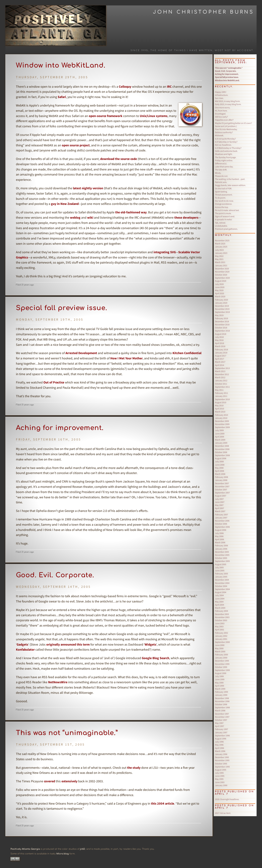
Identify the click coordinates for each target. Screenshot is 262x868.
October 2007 (221, 490)
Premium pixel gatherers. (226, 229)
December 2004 (222, 580)
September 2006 (222, 527)
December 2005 (222, 552)
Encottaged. (221, 114)
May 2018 (219, 340)
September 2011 (222, 387)
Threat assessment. (224, 195)
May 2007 (219, 505)
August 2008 (221, 458)
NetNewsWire (58, 682)
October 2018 (221, 328)
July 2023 (219, 250)
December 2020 (222, 269)
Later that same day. (224, 167)
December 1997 (222, 714)
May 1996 (219, 745)
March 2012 (220, 377)
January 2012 (221, 380)
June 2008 (220, 465)
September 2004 (222, 589)
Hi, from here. (221, 111)
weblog (75, 217)
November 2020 (222, 272)
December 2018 (222, 321)
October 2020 (221, 275)
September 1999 (222, 670)
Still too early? (221, 117)
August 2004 (221, 592)
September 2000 (222, 642)
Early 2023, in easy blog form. (228, 104)
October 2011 (221, 384)
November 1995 (222, 760)
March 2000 (220, 651)
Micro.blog (63, 854)
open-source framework (106, 116)
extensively (69, 781)
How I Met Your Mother (126, 358)
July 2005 (219, 567)
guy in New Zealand (65, 204)
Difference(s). (221, 163)
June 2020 (220, 287)
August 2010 (221, 402)
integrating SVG (165, 252)
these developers (186, 217)
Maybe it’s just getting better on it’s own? (233, 123)
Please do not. (221, 176)
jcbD (83, 849)
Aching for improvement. (60, 428)
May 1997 (219, 723)
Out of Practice (54, 382)
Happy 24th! (221, 92)
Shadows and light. (224, 154)
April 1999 (220, 686)
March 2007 (220, 511)
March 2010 (220, 412)
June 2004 (220, 599)
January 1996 (221, 754)
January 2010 (221, 418)
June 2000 (220, 645)
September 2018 (222, 331)
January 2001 (221, 639)
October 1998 (221, 704)
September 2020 (222, 278)
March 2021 (220, 262)
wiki (90, 217)
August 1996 (221, 739)
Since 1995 (139, 50)
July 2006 (219, 533)
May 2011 (219, 390)
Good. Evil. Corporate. (55, 575)
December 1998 (222, 698)
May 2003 (219, 626)
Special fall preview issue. (62, 308)
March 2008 (220, 474)
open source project (76, 145)
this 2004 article (163, 803)
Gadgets (22, 644)
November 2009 (222, 424)
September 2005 (222, 561)
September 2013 (222, 368)
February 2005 (221, 574)
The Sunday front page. (226, 157)
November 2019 (222, 309)
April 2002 (220, 630)
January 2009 (221, 443)
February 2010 (221, 415)
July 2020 (219, 284)
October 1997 (221, 720)
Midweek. (219, 135)
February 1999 (221, 692)
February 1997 (221, 729)
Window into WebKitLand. (61, 65)
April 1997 (220, 726)
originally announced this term (68, 644)
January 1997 (221, 732)
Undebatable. (221, 226)
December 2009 (222, 421)
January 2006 (221, 549)
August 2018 (221, 334)
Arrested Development (81, 353)
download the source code (119, 159)
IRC (169, 86)
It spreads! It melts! (223, 219)
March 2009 (220, 440)
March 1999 (220, 689)
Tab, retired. (220, 223)
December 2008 (222, 446)
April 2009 (220, 437)
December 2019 (222, 306)
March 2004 (220, 608)
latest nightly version (88, 188)
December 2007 (222, 483)
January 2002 (221, 636)
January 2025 (221, 247)
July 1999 (219, 676)
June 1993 (220, 782)
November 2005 (222, 555)
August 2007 (221, 496)
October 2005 (221, 558)
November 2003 (222, 617)
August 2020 (221, 281)
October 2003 (221, 620)
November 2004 (222, 583)
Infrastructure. (222, 95)
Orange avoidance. (224, 204)
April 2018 (220, 343)
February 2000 (221, 655)
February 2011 (221, 393)
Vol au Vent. (223, 813)
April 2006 (220, 539)
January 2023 (221, 253)
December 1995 (222, 757)
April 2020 (220, 293)
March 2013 (220, 371)
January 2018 (221, 353)
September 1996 (222, 735)
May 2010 (219, 405)
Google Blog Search (156, 658)
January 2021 (221, 265)
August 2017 (221, 356)
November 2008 (222, 449)
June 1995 (220, 776)
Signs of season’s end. (225, 216)
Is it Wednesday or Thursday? (228, 148)
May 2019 (219, 315)
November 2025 (222, 240)
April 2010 (220, 409)
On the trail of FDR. (223, 188)
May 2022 (219, 256)
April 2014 (220, 365)
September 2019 (222, 312)
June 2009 (220, 434)
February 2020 (221, 300)
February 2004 (221, 611)
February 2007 (221, 515)
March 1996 (220, 751)
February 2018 (221, 350)
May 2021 (219, 259)
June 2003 (220, 623)
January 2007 (221, 518)
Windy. (218, 173)
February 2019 (221, 318)
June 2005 (220, 570)
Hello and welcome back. (226, 151)
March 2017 (220, 362)
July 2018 (219, 337)
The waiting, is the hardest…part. (230, 179)
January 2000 (221, 658)
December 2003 (222, 614)
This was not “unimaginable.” (67, 733)
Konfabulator (25, 649)
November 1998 (222, 701)
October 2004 (221, 586)
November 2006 (222, 521)
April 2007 (220, 508)
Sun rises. (219, 98)
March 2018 (220, 346)
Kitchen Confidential (187, 353)
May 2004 (219, 602)
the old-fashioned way (131, 212)
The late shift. (221, 170)
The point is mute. (223, 213)
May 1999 (219, 683)
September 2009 (222, 427)
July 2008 (219, 461)
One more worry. (223, 108)
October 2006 (221, 524)
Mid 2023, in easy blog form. (228, 101)
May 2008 (219, 468)
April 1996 (220, 748)
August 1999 (221, 673)
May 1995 (219, 779)
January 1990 (221, 785)
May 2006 (219, 536)
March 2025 (220, 244)
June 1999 (220, 679)
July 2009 (219, 430)
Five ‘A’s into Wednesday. (226, 129)
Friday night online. (224, 160)
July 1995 (219, 773)
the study (134, 768)
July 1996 (219, 742)
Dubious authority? (224, 132)
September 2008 (222, 455)
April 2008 (220, 471)
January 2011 (221, 396)
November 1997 (222, 717)
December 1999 (222, 661)
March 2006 (220, 542)
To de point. (220, 198)
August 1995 (221, 770)
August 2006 (221, 530)
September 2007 (222, 493)
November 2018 (222, 325)
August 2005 (221, 564)
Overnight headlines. (227, 799)
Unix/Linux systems (154, 116)
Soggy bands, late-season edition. (230, 185)
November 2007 (222, 486)
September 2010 (222, 399)
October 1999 (221, 667)
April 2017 (220, 359)
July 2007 (219, 499)
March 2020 (220, 296)
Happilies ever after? (224, 120)
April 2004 (220, 605)
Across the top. (222, 207)
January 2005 (221, 577)
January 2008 (221, 480)
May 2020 (219, 290)
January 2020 (221, 303)
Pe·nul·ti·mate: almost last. (227, 210)
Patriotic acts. (221, 182)
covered (49, 781)
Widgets (150, 644)
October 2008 (221, 452)
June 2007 (220, 502)
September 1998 (222, 707)
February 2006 (221, 545)
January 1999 (221, 695)
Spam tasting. (221, 192)
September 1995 (222, 767)
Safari (62, 97)
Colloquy (125, 86)
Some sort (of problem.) (226, 126)
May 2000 (219, 648)
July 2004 (219, 595)
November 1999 (222, 664)
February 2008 (221, 477)
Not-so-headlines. (223, 145)
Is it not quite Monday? (225, 139)
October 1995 (221, 764)
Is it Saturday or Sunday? (226, 142)
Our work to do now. (224, 201)
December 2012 (222, 374)
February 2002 (221, 633)
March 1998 (220, 711)
